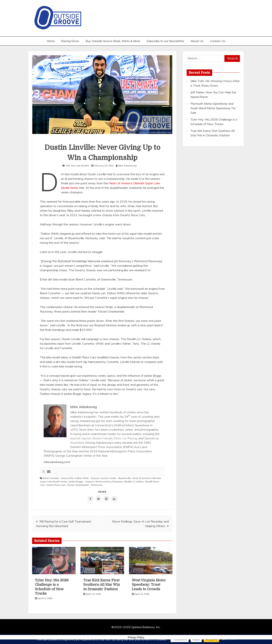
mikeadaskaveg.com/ (57, 462)
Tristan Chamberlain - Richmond (84, 485)
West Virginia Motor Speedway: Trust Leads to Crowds (149, 585)
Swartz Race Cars (56, 485)
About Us (197, 41)
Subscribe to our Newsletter (165, 41)
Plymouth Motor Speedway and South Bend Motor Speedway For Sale (213, 108)
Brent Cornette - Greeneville (58, 478)
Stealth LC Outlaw (134, 481)
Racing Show (70, 41)
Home (51, 41)
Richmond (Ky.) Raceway (109, 481)
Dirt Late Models (80, 166)
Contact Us (218, 41)
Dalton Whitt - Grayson (87, 478)
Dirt (68, 166)
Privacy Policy (136, 637)
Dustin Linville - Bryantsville (116, 478)
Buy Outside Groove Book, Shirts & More (113, 41)
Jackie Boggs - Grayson (82, 481)
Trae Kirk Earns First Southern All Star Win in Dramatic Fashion (102, 585)
